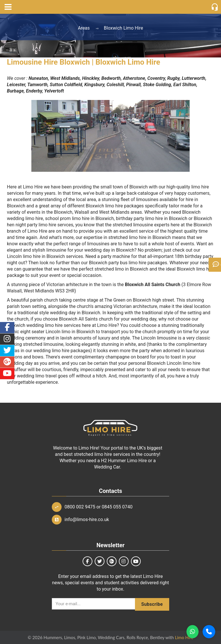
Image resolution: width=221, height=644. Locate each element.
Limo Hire (184, 637)
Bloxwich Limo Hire (124, 28)
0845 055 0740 (117, 507)
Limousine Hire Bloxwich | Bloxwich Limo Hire (84, 62)
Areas (84, 28)
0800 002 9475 (80, 507)
